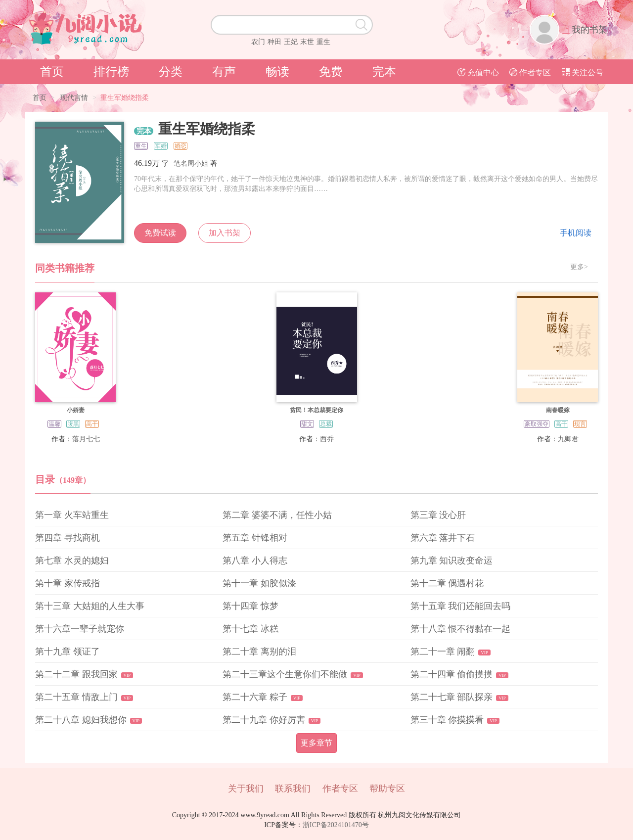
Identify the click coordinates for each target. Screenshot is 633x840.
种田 (274, 42)
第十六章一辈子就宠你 (80, 629)
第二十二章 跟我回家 (76, 674)
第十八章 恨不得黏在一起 (461, 629)
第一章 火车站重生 (72, 515)
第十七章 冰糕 (250, 629)
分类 (171, 72)
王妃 (291, 42)
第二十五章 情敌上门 (76, 697)
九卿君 (568, 439)
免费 (331, 72)
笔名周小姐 (191, 163)
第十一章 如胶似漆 (259, 583)
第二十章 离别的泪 (259, 652)
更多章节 (316, 743)
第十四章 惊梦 (250, 606)
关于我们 (246, 789)
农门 (258, 42)
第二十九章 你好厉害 (264, 720)
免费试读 (160, 233)
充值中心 (478, 72)
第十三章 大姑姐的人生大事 (90, 606)
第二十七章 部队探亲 (452, 697)
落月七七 (86, 439)
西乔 (327, 439)
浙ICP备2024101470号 (336, 825)
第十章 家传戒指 (68, 583)
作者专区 (530, 72)
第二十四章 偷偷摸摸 (452, 674)
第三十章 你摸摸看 (447, 720)
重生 (323, 42)
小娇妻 (76, 410)
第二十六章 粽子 (255, 697)
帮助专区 (387, 789)
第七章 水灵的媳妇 (72, 560)
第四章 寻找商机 (68, 538)
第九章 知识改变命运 (452, 560)
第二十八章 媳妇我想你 (81, 720)
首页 (52, 72)
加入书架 (225, 233)
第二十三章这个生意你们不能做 (285, 674)
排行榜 (111, 72)
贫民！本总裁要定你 (316, 410)
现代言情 (74, 98)
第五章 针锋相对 (255, 538)
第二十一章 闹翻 (443, 652)
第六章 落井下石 (443, 538)
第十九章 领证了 (68, 652)
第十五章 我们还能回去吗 (461, 606)
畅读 (277, 72)
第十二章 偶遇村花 (447, 583)
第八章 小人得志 (255, 560)
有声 (224, 72)
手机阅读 (576, 233)
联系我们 (293, 789)
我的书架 (589, 30)
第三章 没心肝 (438, 515)
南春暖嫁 (558, 410)
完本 (384, 72)
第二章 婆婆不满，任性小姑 (277, 515)
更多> (579, 267)
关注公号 (583, 72)
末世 (307, 42)
